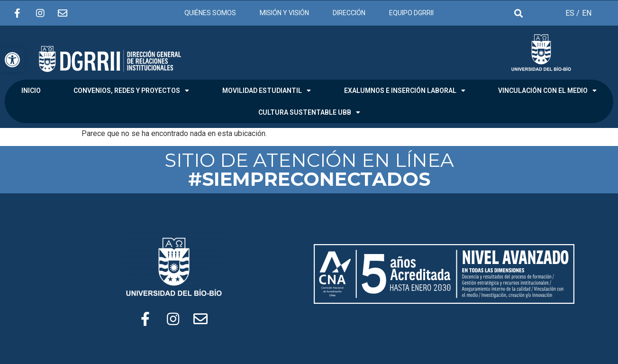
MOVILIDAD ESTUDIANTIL (267, 91)
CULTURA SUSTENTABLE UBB (309, 112)
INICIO (31, 91)
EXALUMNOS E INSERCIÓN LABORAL (405, 91)
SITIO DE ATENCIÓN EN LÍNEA (309, 169)
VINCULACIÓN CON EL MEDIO (547, 91)
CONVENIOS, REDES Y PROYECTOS (131, 91)
